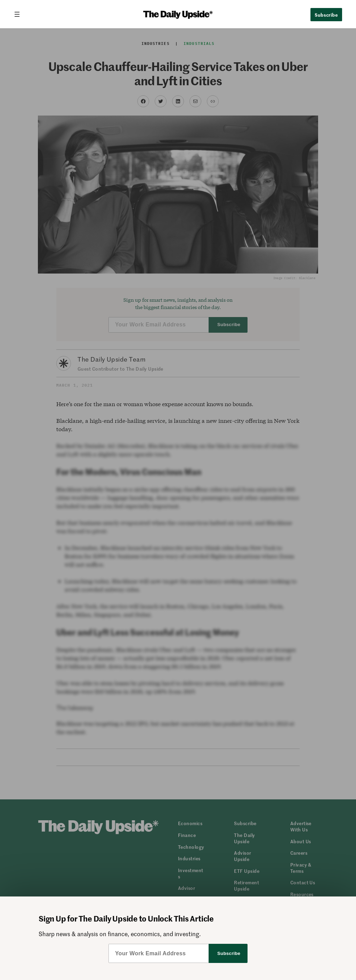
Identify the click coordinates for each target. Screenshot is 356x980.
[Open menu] (20, 14)
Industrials (199, 44)
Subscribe (326, 15)
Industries (156, 44)
